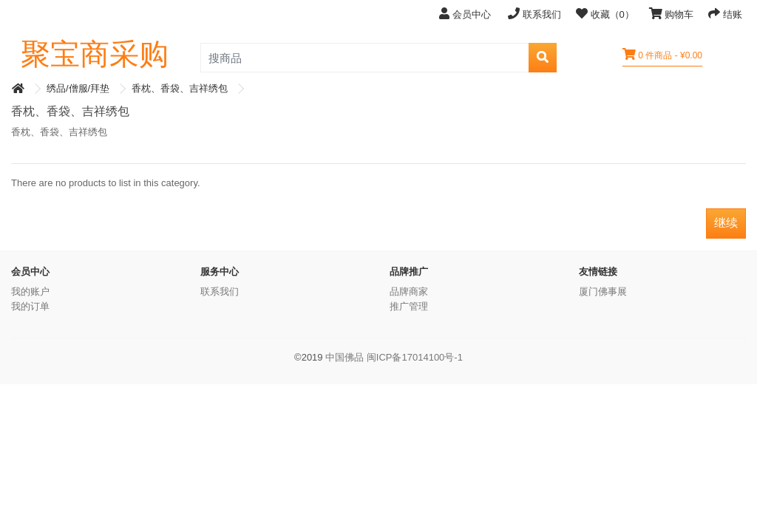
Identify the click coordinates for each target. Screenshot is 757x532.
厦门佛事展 (603, 291)
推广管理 (409, 306)
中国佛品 (344, 357)
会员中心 (466, 14)
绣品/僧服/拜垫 (78, 88)
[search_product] (365, 58)
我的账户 (30, 291)
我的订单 (30, 306)
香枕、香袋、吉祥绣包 (180, 88)
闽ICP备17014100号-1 (415, 357)
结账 (725, 14)
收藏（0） (605, 14)
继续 (726, 223)
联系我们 (534, 14)
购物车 (672, 14)
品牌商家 (409, 291)
